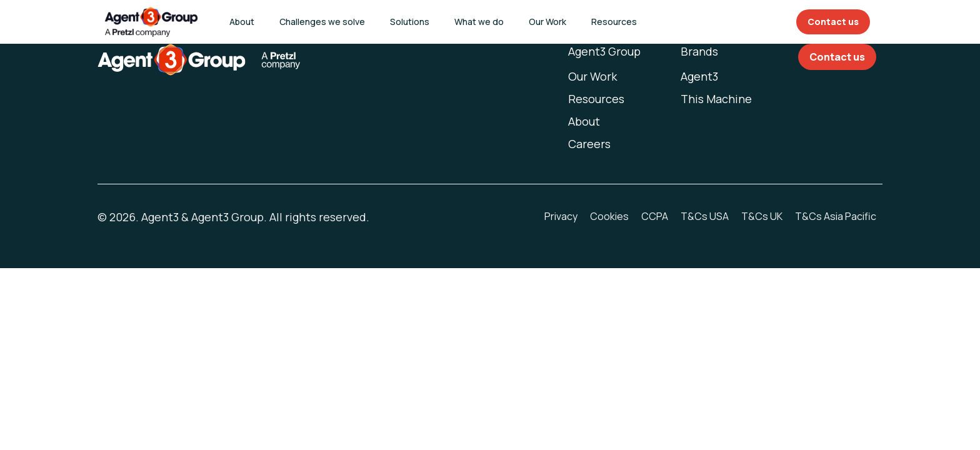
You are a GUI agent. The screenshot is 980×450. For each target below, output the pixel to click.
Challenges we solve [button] (322, 22)
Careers (589, 144)
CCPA (655, 216)
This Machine (716, 99)
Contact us (833, 22)
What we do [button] (479, 22)
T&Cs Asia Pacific (836, 216)
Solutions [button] (410, 22)
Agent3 (699, 76)
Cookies (609, 216)
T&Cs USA (705, 216)
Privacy (561, 216)
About (242, 22)
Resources (596, 99)
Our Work (547, 22)
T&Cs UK (762, 216)
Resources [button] (614, 22)
